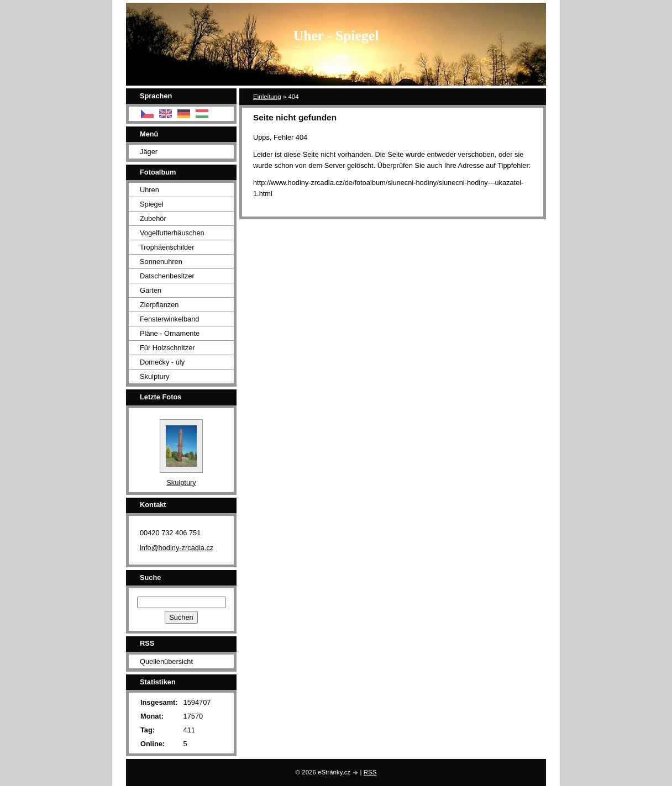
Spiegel (152, 204)
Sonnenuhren (161, 262)
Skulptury (154, 376)
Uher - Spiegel (336, 36)
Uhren (149, 190)
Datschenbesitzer (167, 276)
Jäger (149, 152)
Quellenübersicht (166, 661)
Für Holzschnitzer (167, 348)
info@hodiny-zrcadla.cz (177, 548)
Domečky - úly (162, 362)
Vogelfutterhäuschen (172, 233)
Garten (151, 290)
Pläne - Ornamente (170, 333)
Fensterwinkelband (169, 319)
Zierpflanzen (159, 305)
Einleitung (267, 97)
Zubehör (153, 218)
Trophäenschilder (167, 247)
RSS (370, 772)
